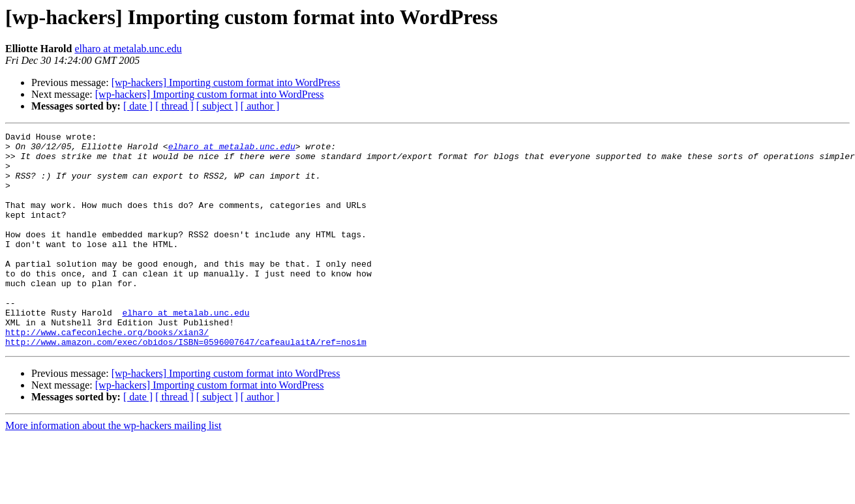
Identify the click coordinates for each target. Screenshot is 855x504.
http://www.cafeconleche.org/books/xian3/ (107, 373)
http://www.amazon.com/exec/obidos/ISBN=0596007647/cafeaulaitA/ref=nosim (186, 385)
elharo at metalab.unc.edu (128, 49)
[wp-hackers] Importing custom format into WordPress (226, 82)
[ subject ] (217, 106)
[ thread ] (174, 106)
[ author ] (260, 106)
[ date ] (138, 106)
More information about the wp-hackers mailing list (113, 468)
